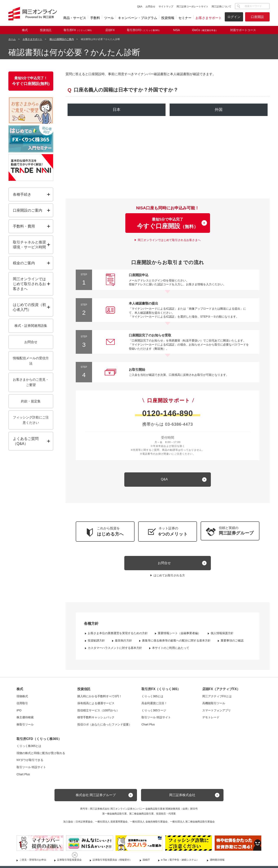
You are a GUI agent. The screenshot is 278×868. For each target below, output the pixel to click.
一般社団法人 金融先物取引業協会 (149, 824)
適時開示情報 (217, 862)
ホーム (12, 39)
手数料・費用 (24, 226)
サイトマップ (166, 7)
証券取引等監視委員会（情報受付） (112, 862)
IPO (19, 713)
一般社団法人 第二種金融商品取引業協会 (192, 824)
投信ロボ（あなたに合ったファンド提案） (105, 727)
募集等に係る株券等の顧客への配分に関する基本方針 (176, 643)
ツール (109, 18)
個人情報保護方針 (222, 636)
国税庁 (146, 862)
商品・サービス (75, 18)
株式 (25, 30)
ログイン (234, 17)
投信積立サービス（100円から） (98, 713)
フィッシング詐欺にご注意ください (31, 420)
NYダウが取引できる (30, 762)
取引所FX (78, 30)
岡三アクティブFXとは (217, 698)
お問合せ (150, 7)
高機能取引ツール (214, 706)
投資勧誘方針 (96, 643)
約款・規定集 (31, 401)
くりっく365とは (152, 698)
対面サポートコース (243, 30)
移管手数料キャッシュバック (96, 720)
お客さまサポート (209, 18)
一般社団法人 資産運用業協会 (111, 824)
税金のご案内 (24, 263)
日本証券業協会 (84, 824)
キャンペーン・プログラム (138, 18)
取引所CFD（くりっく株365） (39, 741)
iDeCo (205, 30)
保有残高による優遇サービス (96, 706)
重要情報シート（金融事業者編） (179, 636)
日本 (117, 110)
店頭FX (110, 30)
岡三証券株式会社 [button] (182, 797)
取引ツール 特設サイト (156, 720)
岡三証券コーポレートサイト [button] (192, 7)
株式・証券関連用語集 (31, 326)
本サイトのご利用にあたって (171, 650)
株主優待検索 (25, 720)
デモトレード (211, 720)
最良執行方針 (123, 643)
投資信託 (46, 30)
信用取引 (22, 706)
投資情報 (168, 18)
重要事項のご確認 (232, 643)
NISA (176, 30)
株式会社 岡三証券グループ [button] (96, 797)
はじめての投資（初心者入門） (29, 307)
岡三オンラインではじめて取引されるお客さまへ (169, 242)
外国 (219, 110)
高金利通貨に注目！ (154, 706)
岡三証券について (221, 7)
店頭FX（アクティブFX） (221, 691)
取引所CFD (144, 30)
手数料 (95, 18)
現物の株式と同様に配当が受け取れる (41, 755)
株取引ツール (25, 727)
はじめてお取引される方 (169, 578)
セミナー (185, 18)
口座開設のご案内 (28, 210)
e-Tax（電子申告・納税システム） (180, 862)
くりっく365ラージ (154, 713)
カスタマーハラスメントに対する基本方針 (115, 650)
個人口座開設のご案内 (62, 39)
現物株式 (22, 698)
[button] (230, 533)
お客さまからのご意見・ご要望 (31, 382)
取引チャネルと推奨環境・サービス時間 (29, 245)
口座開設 (257, 17)
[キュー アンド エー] (168, 482)
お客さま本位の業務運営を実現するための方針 (118, 636)
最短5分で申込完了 (168, 225)
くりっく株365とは (29, 748)
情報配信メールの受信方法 (31, 361)
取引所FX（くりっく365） (161, 691)
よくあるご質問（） (33, 441)
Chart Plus (148, 727)
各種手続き (22, 194)
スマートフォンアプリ (217, 713)
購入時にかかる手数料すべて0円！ (100, 698)
